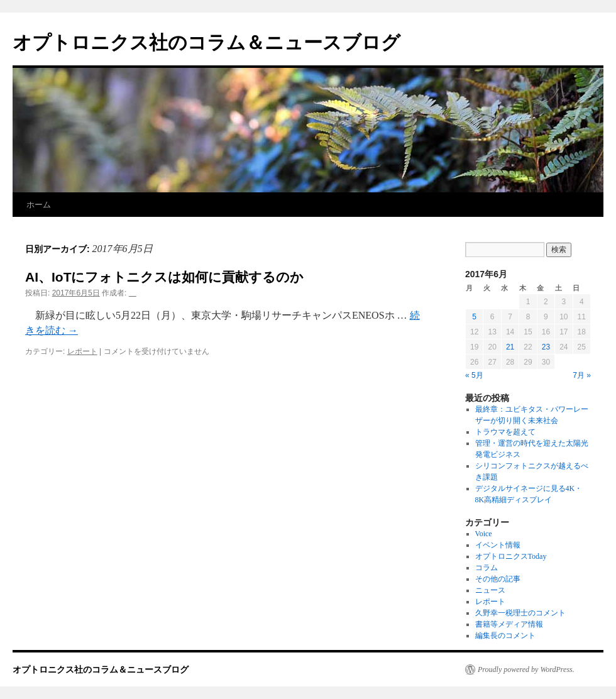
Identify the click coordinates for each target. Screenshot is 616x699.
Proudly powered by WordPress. (526, 669)
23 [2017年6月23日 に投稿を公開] (546, 347)
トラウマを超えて (505, 432)
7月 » (582, 375)
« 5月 (474, 375)
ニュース (490, 590)
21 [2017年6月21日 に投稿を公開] (510, 347)
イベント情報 (498, 545)
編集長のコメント (505, 636)
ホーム (39, 205)
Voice (484, 534)
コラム (487, 568)
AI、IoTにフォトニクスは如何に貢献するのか (165, 277)
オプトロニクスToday (511, 556)
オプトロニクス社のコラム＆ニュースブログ (206, 42)
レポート (82, 351)
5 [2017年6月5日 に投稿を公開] (474, 317)
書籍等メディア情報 (509, 624)
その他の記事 (498, 579)
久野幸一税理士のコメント (520, 613)
